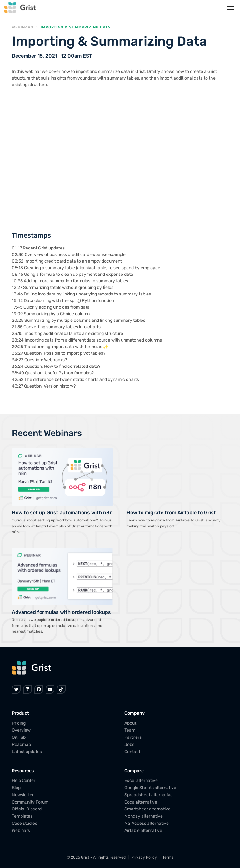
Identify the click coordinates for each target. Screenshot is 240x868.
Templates (22, 816)
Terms (168, 857)
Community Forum (30, 802)
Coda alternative (141, 802)
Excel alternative (141, 781)
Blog (16, 788)
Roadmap (21, 745)
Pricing (19, 723)
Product (20, 713)
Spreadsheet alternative (149, 795)
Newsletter (23, 795)
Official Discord (27, 809)
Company (135, 713)
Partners (133, 737)
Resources (23, 771)
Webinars (22, 27)
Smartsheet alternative (147, 809)
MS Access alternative (147, 823)
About (130, 723)
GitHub (19, 737)
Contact (132, 751)
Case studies (25, 823)
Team (130, 730)
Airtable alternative (143, 830)
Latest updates (27, 751)
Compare (134, 771)
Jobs (129, 745)
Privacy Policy (144, 857)
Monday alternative (144, 816)
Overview (21, 730)
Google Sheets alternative (150, 788)
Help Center (24, 781)
